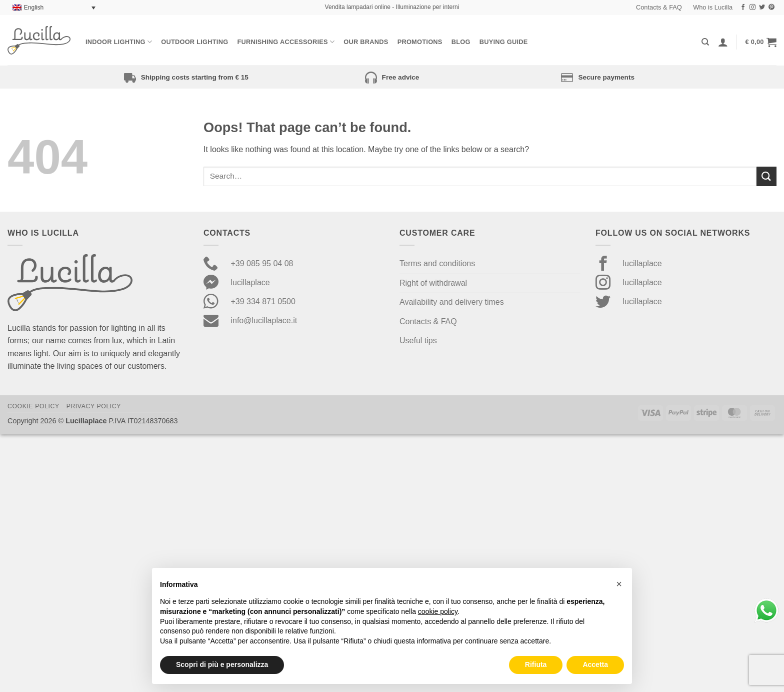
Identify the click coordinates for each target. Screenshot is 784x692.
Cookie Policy (33, 406)
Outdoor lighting (194, 42)
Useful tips (418, 340)
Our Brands (366, 42)
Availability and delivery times (452, 302)
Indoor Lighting (119, 42)
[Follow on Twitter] (762, 8)
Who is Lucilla (713, 7)
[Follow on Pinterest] (771, 8)
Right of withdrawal (433, 283)
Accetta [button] (595, 664)
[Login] (723, 42)
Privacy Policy (94, 406)
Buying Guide (504, 42)
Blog (461, 42)
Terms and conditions (437, 263)
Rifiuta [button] (536, 664)
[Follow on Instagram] (752, 8)
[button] (761, 42)
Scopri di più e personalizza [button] (222, 664)
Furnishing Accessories (286, 42)
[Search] (705, 42)
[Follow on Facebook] (743, 8)
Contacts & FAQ (659, 7)
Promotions (420, 42)
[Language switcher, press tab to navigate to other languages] (54, 8)
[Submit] (766, 176)
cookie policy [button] (438, 611)
